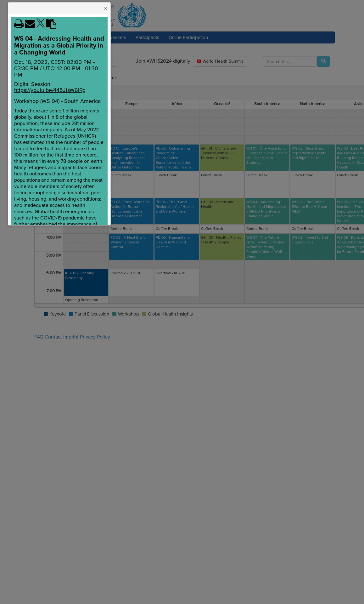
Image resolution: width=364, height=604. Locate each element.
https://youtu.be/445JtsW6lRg (50, 90)
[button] (105, 9)
